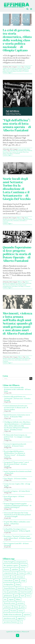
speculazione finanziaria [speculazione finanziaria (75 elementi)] (10, 622)
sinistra (4, 153)
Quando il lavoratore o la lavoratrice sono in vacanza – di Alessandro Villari (17, 416)
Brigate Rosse (19, 358)
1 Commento (17, 153)
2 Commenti (27, 286)
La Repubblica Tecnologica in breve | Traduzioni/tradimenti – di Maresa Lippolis (17, 530)
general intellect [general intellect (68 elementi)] (13, 592)
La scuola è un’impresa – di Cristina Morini (17, 491)
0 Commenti (26, 71)
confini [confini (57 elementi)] (28, 573)
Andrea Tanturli (11, 358)
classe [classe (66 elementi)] (22, 569)
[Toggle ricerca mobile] (27, 9)
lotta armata (6, 152)
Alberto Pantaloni (19, 150)
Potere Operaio (19, 285)
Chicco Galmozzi (28, 150)
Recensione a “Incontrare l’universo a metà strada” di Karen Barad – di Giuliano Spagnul (18, 537)
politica (4, 71)
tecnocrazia (19, 71)
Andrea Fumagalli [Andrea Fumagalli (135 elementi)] (9, 562)
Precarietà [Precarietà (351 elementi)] (13, 611)
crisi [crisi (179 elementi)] (13, 577)
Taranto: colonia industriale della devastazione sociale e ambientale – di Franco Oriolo (17, 389)
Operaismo (13, 285)
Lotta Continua (12, 152)
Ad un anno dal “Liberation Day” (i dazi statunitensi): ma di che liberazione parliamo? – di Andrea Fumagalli (17, 515)
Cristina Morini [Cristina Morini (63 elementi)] (8, 581)
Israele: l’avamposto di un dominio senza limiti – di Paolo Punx (18, 472)
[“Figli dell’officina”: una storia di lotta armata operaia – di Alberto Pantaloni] (17, 98)
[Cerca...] (16, 379)
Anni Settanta (19, 219)
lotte (12, 221)
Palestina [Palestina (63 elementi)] (16, 607)
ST (28, 632)
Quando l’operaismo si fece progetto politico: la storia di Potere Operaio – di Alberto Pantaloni (17, 254)
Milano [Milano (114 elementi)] (18, 599)
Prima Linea (26, 152)
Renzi (8, 71)
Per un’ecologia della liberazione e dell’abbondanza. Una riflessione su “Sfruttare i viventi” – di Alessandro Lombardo (15, 454)
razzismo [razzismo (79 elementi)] (21, 611)
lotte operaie (19, 152)
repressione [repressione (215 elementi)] (27, 614)
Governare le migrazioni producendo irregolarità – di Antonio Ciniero (15, 445)
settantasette (16, 221)
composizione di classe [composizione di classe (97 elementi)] (10, 573)
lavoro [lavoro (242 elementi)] (28, 596)
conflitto (5, 68)
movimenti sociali (10, 70)
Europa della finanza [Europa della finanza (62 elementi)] (9, 588)
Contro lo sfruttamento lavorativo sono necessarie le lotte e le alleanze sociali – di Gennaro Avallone (16, 408)
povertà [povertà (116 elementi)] (6, 611)
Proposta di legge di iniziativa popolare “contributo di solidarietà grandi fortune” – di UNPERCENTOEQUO (18, 505)
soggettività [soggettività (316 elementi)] (21, 618)
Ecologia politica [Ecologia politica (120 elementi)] (9, 584)
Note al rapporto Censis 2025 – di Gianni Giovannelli (16, 544)
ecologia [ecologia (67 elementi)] (23, 581)
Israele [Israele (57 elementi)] (22, 596)
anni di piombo (11, 219)
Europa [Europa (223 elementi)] (18, 584)
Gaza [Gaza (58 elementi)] (5, 592)
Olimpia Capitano (18, 70)
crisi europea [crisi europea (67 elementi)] (20, 577)
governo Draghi (27, 68)
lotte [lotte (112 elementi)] (5, 599)
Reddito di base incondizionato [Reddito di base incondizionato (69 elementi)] (13, 614)
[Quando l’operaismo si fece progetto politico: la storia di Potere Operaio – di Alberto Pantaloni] (17, 237)
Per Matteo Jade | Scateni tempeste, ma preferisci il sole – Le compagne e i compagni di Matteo (17, 437)
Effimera (19, 218)
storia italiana (13, 71)
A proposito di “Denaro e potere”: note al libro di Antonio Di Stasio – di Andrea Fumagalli (16, 464)
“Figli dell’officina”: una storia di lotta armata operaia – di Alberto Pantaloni (17, 125)
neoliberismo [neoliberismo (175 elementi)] (7, 607)
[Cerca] (31, 379)
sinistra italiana (18, 360)
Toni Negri (21, 286)
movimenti (5, 360)
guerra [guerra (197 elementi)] (16, 596)
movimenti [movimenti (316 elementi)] (21, 603)
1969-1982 (12, 150)
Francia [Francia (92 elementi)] (29, 588)
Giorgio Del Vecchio (27, 219)
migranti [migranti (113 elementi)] (11, 599)
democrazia (20, 68)
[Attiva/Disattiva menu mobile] (31, 9)
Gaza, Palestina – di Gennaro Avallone (15, 478)
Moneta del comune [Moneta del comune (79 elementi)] (9, 603)
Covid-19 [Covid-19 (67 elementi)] (7, 577)
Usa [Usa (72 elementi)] (20, 622)
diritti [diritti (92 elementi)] (17, 581)
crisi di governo (13, 68)
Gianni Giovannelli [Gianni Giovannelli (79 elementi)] (26, 592)
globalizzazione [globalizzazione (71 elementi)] (8, 596)
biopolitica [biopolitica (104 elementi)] (24, 565)
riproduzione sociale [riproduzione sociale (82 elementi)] (9, 618)
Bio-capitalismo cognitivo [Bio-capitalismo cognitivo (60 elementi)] (11, 565)
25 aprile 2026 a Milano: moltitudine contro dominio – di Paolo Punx (17, 523)
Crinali (19, 67)
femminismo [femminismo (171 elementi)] (21, 588)
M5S (4, 70)
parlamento (26, 70)
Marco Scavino (6, 285)
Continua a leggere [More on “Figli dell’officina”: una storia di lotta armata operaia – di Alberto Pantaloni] (7, 155)
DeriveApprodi (11, 283)
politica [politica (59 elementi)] (23, 607)
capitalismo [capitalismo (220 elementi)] (15, 569)
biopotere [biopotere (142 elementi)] (7, 569)
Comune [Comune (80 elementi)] (21, 573)
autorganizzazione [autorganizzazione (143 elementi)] (21, 562)
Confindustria (27, 67)
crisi (8, 68)
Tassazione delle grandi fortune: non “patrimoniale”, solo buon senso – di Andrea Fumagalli (17, 398)
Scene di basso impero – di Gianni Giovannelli (14, 497)
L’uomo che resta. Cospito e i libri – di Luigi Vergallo (17, 485)
